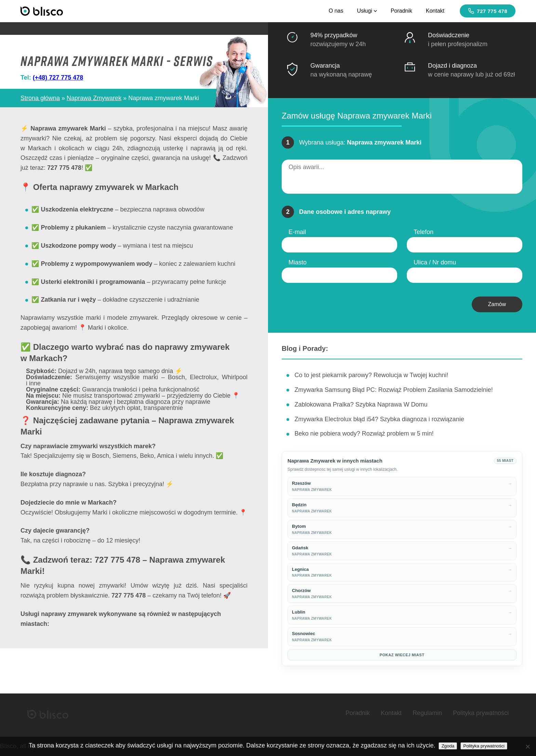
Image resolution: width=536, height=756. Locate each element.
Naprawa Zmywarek (94, 98)
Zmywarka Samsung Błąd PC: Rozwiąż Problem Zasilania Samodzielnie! (393, 390)
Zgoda (448, 746)
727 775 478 (488, 11)
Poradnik (401, 11)
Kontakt (435, 11)
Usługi (367, 11)
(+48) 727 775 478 (58, 78)
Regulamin (427, 713)
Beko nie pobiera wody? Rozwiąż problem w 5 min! (364, 434)
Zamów (497, 304)
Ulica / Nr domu (435, 262)
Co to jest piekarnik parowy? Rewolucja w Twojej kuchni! (371, 375)
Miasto (298, 262)
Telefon (424, 232)
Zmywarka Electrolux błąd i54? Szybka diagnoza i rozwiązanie (379, 419)
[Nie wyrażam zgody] (527, 746)
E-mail (297, 232)
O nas (336, 11)
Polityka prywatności (481, 713)
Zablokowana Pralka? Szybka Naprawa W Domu (361, 404)
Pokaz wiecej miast (402, 655)
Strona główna (40, 98)
